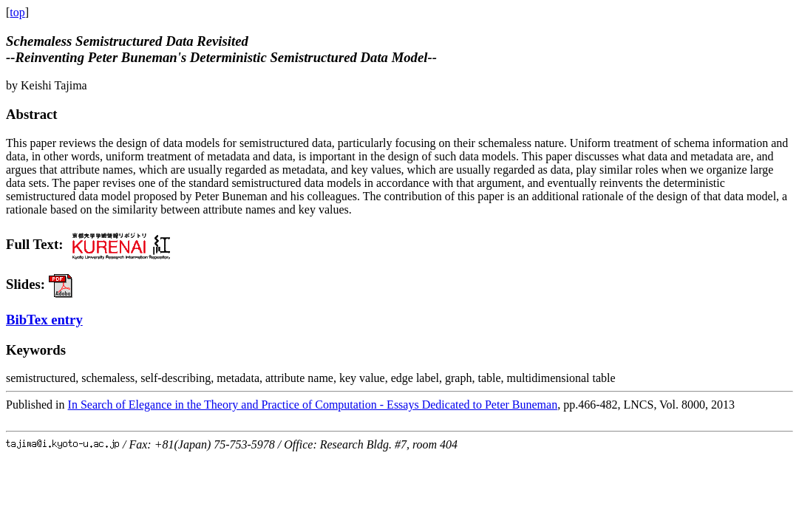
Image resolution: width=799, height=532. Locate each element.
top (17, 12)
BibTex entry (44, 320)
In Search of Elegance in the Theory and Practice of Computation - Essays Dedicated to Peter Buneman (313, 405)
